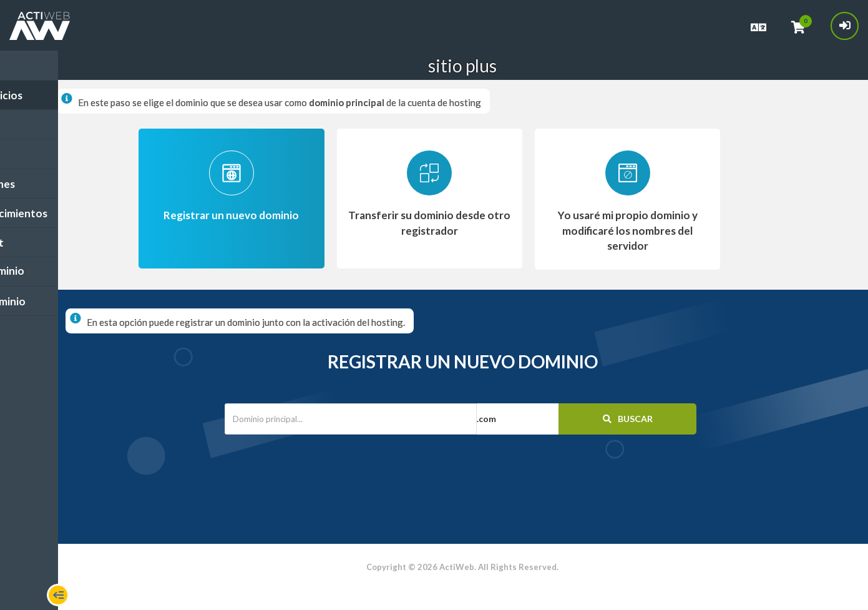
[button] (547, 418)
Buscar (629, 418)
